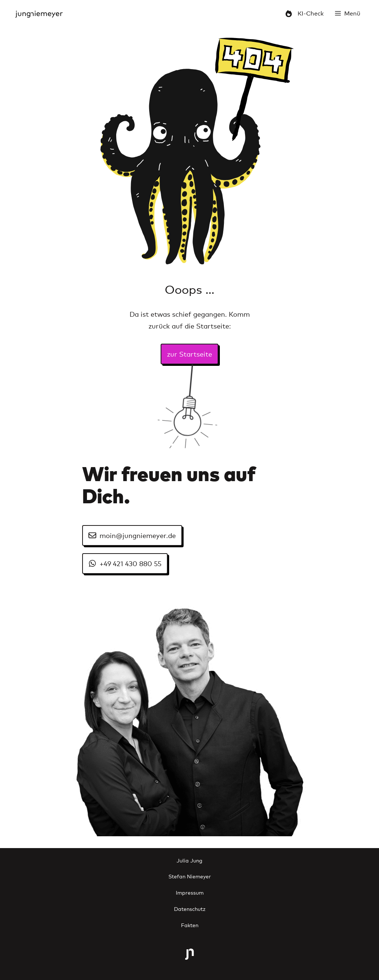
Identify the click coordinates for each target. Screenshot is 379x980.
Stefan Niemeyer (190, 876)
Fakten (190, 925)
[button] (348, 13)
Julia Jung (189, 860)
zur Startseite (189, 354)
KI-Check (304, 13)
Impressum (190, 892)
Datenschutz (190, 908)
